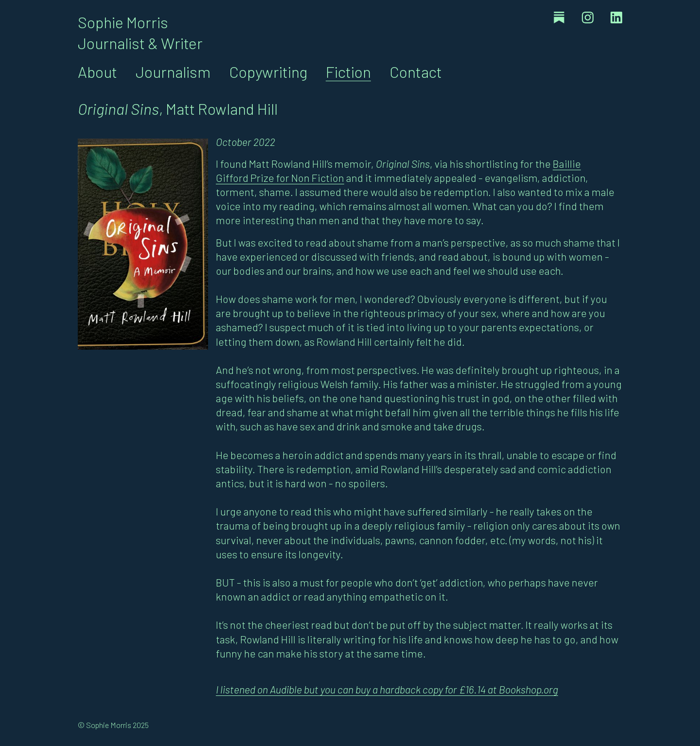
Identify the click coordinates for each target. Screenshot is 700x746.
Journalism (173, 71)
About (97, 71)
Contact (416, 71)
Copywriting (268, 71)
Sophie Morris (123, 22)
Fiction (348, 71)
